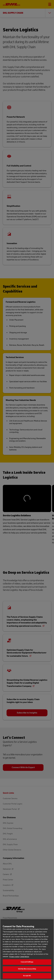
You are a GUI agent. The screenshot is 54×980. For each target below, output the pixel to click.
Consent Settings (27, 962)
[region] (27, 949)
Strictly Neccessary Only (27, 969)
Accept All (27, 976)
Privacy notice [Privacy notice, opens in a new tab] (14, 957)
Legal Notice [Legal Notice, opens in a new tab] (25, 957)
